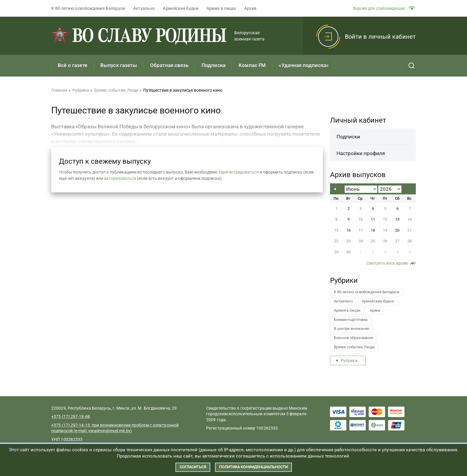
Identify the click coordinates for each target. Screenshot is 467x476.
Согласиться (193, 467)
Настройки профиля (361, 153)
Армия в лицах (221, 8)
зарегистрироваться (239, 172)
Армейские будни (181, 8)
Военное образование (354, 338)
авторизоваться (120, 178)
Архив (250, 8)
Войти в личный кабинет (380, 37)
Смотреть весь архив (387, 263)
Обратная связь (169, 65)
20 (397, 230)
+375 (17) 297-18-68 (71, 416)
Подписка (214, 65)
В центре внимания (351, 328)
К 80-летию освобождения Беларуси (88, 8)
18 (373, 230)
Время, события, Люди (354, 347)
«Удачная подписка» (304, 65)
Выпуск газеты (119, 65)
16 (348, 230)
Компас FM (252, 65)
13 (397, 219)
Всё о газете (73, 65)
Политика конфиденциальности (253, 467)
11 (373, 219)
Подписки (348, 137)
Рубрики (349, 360)
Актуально (144, 8)
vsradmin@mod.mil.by (109, 431)
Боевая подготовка (351, 320)
